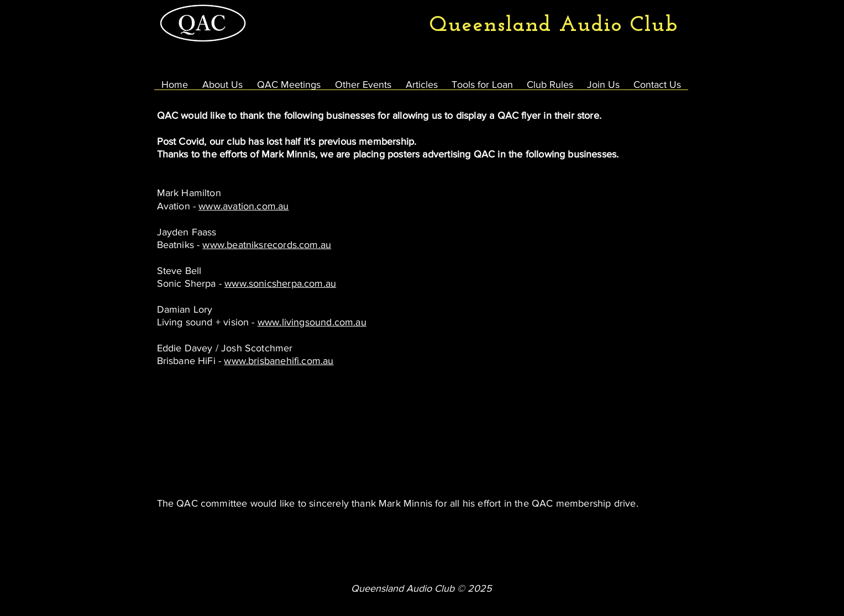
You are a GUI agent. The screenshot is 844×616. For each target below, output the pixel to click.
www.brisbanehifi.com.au (279, 361)
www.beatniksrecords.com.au (267, 245)
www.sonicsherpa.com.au (280, 283)
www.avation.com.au (243, 206)
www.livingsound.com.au (312, 322)
